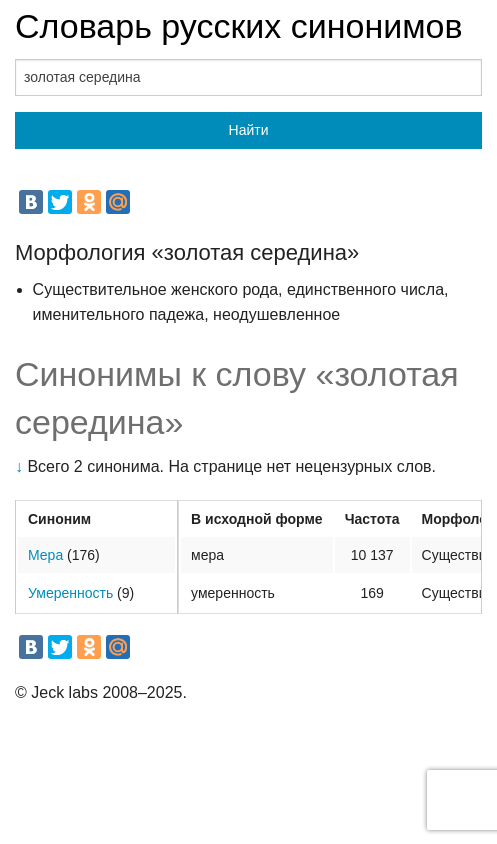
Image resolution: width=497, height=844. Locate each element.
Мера (45, 555)
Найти (249, 130)
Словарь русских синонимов (239, 26)
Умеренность (70, 593)
